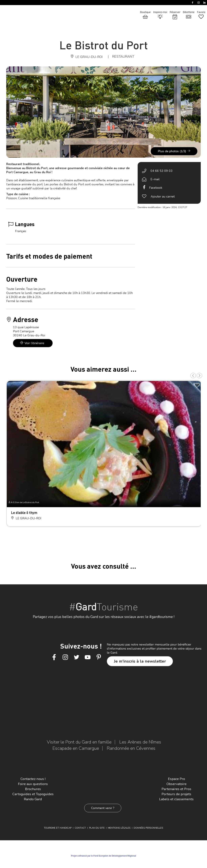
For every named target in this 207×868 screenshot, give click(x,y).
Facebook (156, 188)
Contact (80, 828)
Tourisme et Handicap (58, 828)
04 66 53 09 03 (162, 171)
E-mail (155, 179)
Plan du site (97, 828)
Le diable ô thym (24, 512)
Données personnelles (148, 828)
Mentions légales (119, 828)
